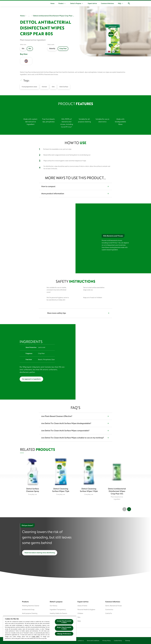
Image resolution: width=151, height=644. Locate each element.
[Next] (129, 509)
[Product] (61, 3)
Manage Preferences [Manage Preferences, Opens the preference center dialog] (64, 634)
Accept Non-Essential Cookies (64, 622)
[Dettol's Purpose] (76, 3)
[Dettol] (22, 4)
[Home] (52, 3)
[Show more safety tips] (75, 313)
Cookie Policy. (36, 637)
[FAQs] (120, 3)
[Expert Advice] (92, 3)
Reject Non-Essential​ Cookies (64, 628)
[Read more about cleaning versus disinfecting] (40, 553)
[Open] (129, 3)
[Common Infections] (107, 3)
